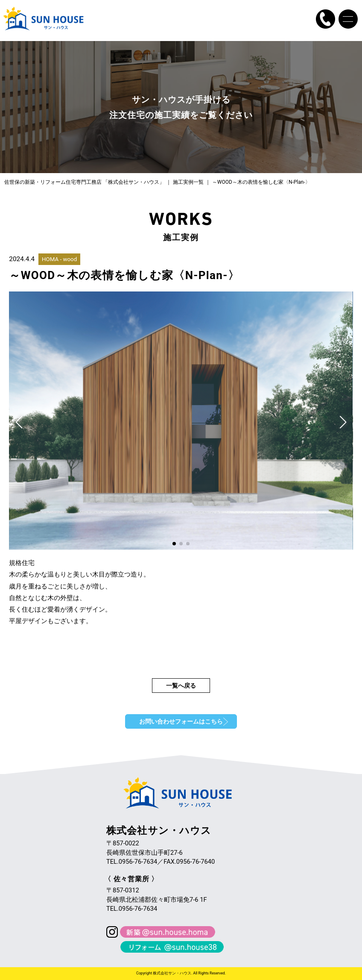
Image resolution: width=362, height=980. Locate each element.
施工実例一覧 (188, 182)
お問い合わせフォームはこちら (181, 721)
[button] (19, 422)
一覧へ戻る (181, 686)
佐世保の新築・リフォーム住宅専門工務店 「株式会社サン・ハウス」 (84, 182)
